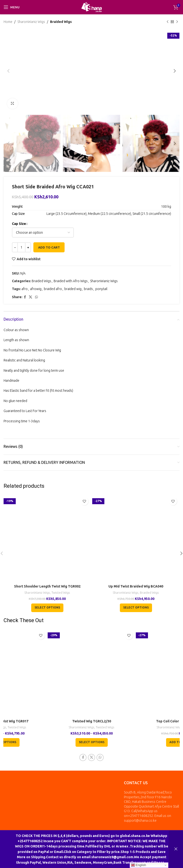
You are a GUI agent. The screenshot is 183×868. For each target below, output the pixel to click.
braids (88, 289)
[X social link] (30, 297)
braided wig (73, 289)
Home (8, 22)
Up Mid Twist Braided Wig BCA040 (136, 586)
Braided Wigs (61, 22)
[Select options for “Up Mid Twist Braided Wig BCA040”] (136, 608)
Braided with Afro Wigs (71, 281)
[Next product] (177, 22)
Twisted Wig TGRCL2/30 (92, 721)
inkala (130, 840)
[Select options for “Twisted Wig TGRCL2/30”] (92, 742)
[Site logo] (91, 7)
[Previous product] (168, 22)
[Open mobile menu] (12, 7)
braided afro (53, 289)
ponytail (101, 289)
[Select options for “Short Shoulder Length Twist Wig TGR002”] (47, 608)
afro (25, 289)
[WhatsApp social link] (36, 297)
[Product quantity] (21, 248)
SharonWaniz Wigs (31, 22)
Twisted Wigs (61, 593)
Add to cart (49, 247)
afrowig (36, 289)
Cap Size (19, 224)
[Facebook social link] (25, 297)
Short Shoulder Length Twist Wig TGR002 (47, 586)
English (139, 865)
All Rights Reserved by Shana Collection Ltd (77, 840)
